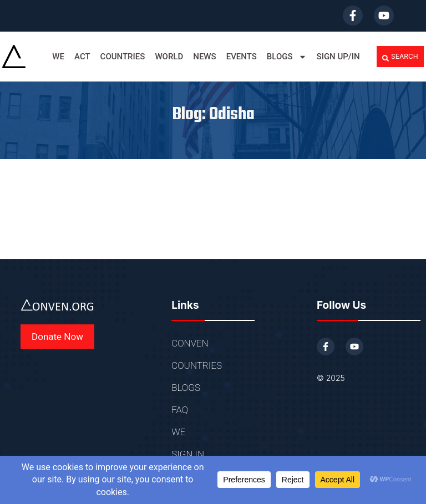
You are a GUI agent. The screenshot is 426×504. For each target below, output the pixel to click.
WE (58, 57)
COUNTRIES (123, 57)
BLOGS (287, 57)
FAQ (180, 410)
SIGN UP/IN (338, 57)
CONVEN (190, 343)
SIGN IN (188, 454)
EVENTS (242, 57)
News (204, 57)
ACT (82, 57)
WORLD (169, 57)
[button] (400, 57)
